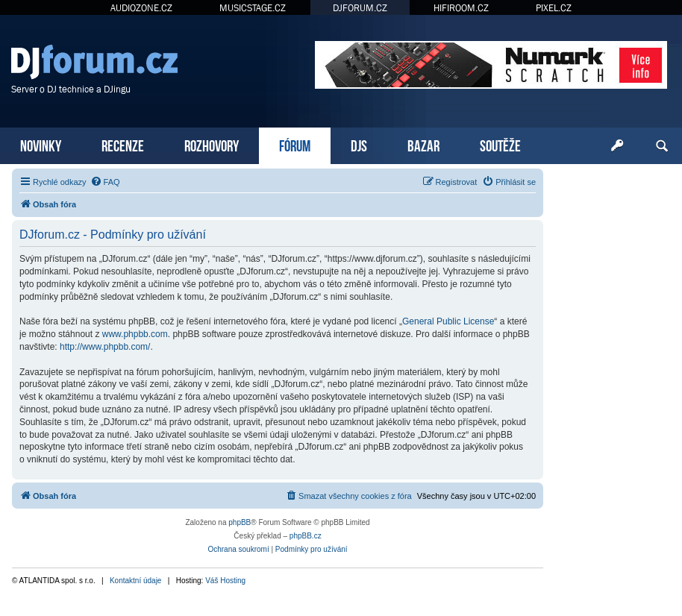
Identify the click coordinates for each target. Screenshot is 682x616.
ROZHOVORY (212, 144)
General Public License (448, 321)
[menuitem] (105, 182)
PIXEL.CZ (554, 8)
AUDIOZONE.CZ (141, 8)
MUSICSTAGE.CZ (253, 8)
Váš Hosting (225, 581)
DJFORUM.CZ (360, 8)
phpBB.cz (306, 536)
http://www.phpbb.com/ (105, 347)
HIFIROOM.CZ (461, 8)
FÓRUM (295, 144)
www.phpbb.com (135, 334)
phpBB (240, 522)
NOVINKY (41, 144)
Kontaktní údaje (136, 581)
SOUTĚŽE (500, 144)
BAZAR (423, 144)
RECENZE (123, 144)
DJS (359, 144)
